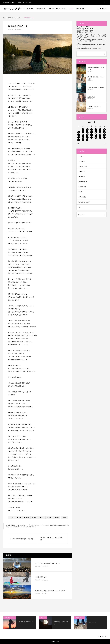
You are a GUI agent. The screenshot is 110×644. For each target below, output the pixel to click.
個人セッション (41, 9)
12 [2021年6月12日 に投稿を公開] (100, 132)
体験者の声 (82, 177)
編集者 (13, 525)
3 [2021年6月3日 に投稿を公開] (92, 130)
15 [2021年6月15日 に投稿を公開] (83, 135)
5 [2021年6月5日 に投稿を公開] (100, 130)
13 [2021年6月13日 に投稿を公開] (104, 132)
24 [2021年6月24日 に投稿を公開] (92, 137)
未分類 (81, 192)
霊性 (80, 207)
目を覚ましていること (57, 525)
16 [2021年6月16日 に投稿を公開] (87, 135)
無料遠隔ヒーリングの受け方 (58, 9)
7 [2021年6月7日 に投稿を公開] (79, 132)
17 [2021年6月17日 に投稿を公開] (92, 135)
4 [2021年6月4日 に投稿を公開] (96, 130)
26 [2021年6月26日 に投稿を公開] (100, 137)
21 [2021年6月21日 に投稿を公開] (79, 137)
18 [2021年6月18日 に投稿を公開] (96, 135)
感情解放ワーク (83, 182)
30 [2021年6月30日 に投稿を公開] (87, 140)
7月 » (105, 144)
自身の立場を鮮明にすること (29, 527)
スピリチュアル (34, 525)
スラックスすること (43, 525)
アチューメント (83, 166)
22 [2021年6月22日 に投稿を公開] (83, 137)
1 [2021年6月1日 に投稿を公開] (83, 130)
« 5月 (78, 144)
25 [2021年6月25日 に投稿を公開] (96, 137)
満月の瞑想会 (82, 197)
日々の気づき (18, 30)
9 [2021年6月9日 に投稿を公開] (87, 132)
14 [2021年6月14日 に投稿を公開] (79, 135)
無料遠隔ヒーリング (84, 202)
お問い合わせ (80, 9)
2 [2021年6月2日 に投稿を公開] (87, 130)
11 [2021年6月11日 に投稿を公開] (96, 132)
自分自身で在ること (18, 527)
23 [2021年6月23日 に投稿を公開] (87, 137)
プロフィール (30, 9)
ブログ (71, 9)
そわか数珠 (82, 161)
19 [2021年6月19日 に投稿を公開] (100, 135)
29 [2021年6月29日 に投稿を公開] (83, 140)
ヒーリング (82, 172)
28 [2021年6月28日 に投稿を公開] (79, 140)
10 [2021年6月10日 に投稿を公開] (92, 132)
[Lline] (34, 518)
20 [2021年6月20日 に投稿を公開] (104, 135)
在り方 (50, 525)
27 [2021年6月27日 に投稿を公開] (104, 137)
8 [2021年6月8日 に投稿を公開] (83, 132)
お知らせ (81, 156)
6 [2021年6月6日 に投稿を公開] (104, 130)
